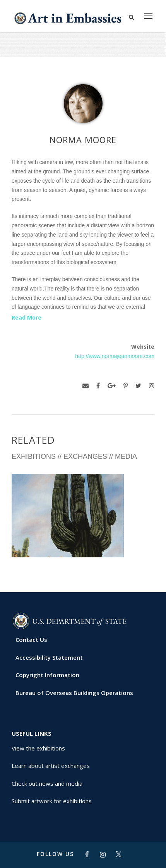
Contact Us (31, 640)
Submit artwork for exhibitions (52, 801)
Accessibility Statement (49, 657)
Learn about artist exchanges (51, 766)
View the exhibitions (38, 748)
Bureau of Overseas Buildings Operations (74, 693)
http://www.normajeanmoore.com (115, 356)
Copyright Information (47, 675)
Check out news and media (47, 783)
